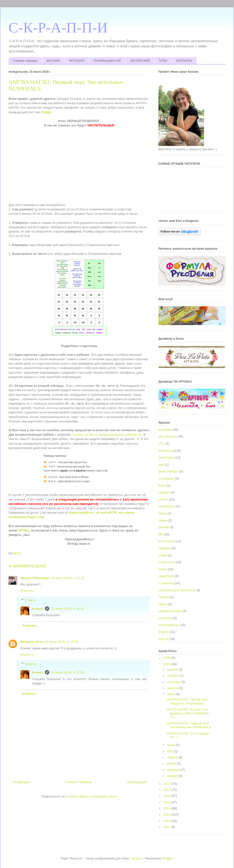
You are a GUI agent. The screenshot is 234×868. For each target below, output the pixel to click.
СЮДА (46, 112)
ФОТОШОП (77, 61)
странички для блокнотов (177, 590)
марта (172, 763)
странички (166, 583)
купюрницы (167, 506)
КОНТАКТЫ (184, 61)
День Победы (168, 471)
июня (171, 745)
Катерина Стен (32, 642)
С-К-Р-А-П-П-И (58, 28)
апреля (173, 757)
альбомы (165, 430)
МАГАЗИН (53, 61)
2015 (167, 802)
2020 (167, 658)
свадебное (166, 576)
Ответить (27, 591)
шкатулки (165, 618)
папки (163, 569)
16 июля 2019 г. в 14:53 (61, 642)
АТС (161, 444)
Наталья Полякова (35, 578)
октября (173, 676)
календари (166, 478)
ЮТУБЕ (24, 530)
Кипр (162, 485)
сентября (174, 682)
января (173, 776)
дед (161, 465)
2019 (167, 664)
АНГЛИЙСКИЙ (140, 61)
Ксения (38, 609)
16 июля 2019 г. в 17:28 (67, 672)
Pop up (163, 639)
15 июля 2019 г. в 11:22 (68, 578)
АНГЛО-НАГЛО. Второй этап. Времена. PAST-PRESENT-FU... (188, 713)
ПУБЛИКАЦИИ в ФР (107, 61)
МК (161, 534)
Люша (163, 520)
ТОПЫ (163, 61)
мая (171, 751)
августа (173, 688)
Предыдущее (136, 782)
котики (163, 499)
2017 (167, 790)
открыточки (167, 562)
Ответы (31, 600)
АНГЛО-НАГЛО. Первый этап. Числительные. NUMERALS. (189, 725)
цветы (163, 604)
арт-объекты (168, 436)
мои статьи (166, 541)
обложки (165, 548)
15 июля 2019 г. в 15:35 (67, 609)
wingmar (137, 858)
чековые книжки (170, 611)
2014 (167, 808)
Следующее (21, 782)
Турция (164, 597)
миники (164, 527)
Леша (162, 513)
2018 (167, 784)
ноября (173, 669)
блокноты (165, 451)
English (164, 632)
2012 (167, 821)
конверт (164, 492)
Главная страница (25, 61)
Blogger (168, 858)
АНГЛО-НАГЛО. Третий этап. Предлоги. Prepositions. (187, 701)
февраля (174, 770)
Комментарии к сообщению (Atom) (92, 796)
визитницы (166, 457)
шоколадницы (169, 625)
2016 (167, 796)
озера (163, 555)
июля (171, 694)
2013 (167, 814)
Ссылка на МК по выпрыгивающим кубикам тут (107, 434)
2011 (167, 827)
